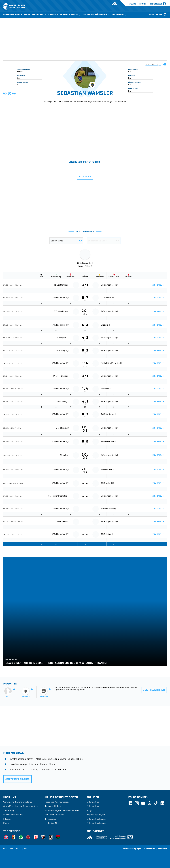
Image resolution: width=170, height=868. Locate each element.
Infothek (143, 4)
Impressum (162, 849)
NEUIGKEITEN (39, 15)
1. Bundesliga (93, 802)
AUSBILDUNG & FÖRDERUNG (96, 15)
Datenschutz (149, 849)
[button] (5, 93)
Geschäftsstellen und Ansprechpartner (21, 806)
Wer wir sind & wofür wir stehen (18, 802)
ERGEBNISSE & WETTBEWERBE (17, 15)
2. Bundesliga (93, 806)
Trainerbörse (50, 819)
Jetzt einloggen (156, 4)
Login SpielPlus (52, 823)
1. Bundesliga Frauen (96, 819)
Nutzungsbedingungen (132, 849)
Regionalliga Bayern (96, 815)
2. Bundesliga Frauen (96, 823)
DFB (11, 849)
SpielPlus (132, 4)
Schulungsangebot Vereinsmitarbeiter (62, 810)
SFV (5, 849)
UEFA (18, 849)
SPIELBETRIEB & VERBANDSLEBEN (65, 15)
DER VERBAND (119, 15)
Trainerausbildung (53, 806)
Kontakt (7, 823)
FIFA (26, 849)
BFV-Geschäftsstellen (54, 815)
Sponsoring (9, 810)
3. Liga (90, 810)
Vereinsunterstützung (13, 815)
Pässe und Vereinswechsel (57, 802)
